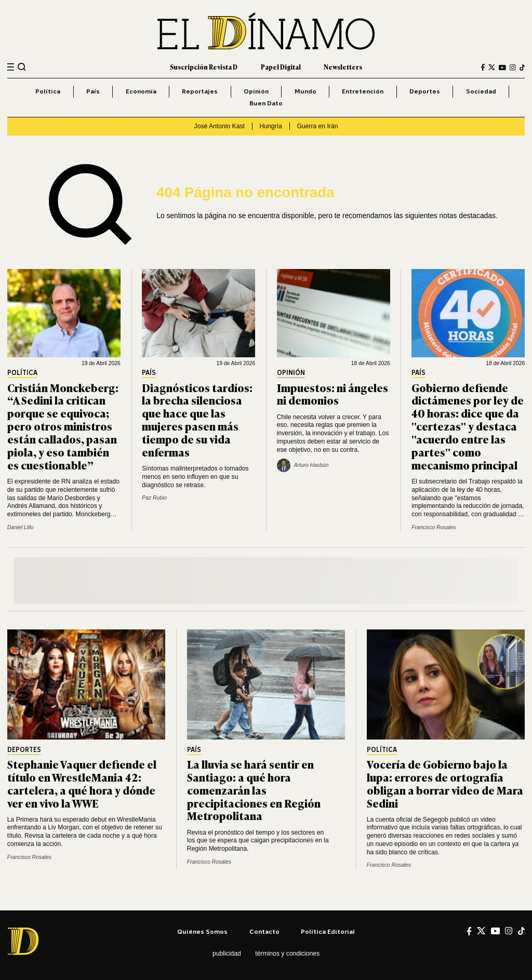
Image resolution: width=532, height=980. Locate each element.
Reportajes (200, 91)
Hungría (271, 126)
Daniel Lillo (21, 527)
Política (48, 91)
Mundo (305, 91)
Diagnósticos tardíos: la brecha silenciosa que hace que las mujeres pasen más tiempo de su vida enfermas (197, 419)
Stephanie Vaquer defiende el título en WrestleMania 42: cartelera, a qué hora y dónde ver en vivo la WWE (82, 783)
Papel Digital (281, 67)
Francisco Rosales (434, 527)
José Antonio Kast (220, 126)
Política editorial (328, 931)
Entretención (363, 91)
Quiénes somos (202, 931)
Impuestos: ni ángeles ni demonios (332, 394)
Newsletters (343, 67)
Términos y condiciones (287, 954)
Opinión (256, 91)
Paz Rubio (154, 498)
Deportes (425, 91)
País (93, 91)
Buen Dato (266, 103)
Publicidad (227, 954)
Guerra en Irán (317, 126)
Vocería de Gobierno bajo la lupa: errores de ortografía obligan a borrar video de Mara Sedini (445, 783)
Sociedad (481, 91)
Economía (141, 91)
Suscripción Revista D (204, 67)
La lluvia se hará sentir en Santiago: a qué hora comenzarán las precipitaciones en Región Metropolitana (254, 790)
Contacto (264, 931)
